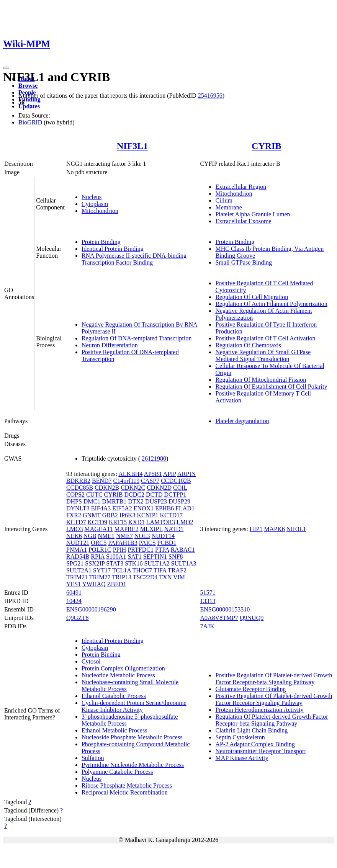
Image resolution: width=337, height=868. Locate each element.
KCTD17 (172, 515)
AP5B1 (153, 474)
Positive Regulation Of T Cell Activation (265, 338)
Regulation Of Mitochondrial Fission (261, 380)
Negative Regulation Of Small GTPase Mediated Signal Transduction (263, 356)
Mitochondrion (100, 211)
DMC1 (92, 501)
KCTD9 (97, 522)
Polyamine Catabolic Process (117, 772)
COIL (180, 488)
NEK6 (74, 536)
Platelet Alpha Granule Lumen (253, 214)
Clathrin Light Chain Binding (251, 730)
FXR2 (74, 515)
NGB (90, 536)
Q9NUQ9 (252, 618)
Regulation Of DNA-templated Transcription (137, 338)
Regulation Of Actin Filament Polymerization (271, 304)
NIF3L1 (132, 146)
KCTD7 (76, 522)
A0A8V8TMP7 (219, 618)
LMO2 (185, 522)
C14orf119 (127, 481)
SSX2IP (95, 563)
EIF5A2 (122, 508)
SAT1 (134, 557)
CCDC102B (176, 481)
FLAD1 (185, 508)
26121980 (154, 459)
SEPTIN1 (155, 557)
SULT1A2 (157, 563)
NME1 (106, 536)
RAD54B (78, 557)
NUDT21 (78, 543)
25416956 (210, 96)
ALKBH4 (130, 474)
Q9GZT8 (78, 618)
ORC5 (99, 543)
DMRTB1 (114, 501)
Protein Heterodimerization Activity (259, 710)
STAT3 (115, 563)
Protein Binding (101, 242)
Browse (28, 86)
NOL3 (142, 536)
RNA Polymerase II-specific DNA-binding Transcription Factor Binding (134, 259)
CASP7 (150, 481)
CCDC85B (80, 488)
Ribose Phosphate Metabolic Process (127, 785)
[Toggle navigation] (6, 68)
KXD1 (137, 522)
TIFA (160, 570)
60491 (74, 593)
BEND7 (102, 481)
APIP (170, 474)
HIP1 (256, 529)
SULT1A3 (184, 563)
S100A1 (116, 557)
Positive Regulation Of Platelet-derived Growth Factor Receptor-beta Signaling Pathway (274, 679)
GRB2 (110, 515)
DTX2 (136, 501)
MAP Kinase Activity (242, 758)
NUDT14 (163, 536)
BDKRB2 (78, 481)
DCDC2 (134, 494)
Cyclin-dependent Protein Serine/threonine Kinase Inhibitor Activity (134, 706)
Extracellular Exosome (243, 221)
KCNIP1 (148, 515)
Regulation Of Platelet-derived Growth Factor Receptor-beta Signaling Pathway (272, 720)
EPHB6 (164, 508)
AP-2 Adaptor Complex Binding (255, 744)
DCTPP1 (175, 494)
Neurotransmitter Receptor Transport (260, 751)
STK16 (134, 563)
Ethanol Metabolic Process (115, 730)
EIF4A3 (101, 508)
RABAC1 (183, 550)
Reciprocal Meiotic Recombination (125, 792)
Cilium (224, 200)
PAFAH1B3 (123, 543)
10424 (74, 601)
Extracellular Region (241, 187)
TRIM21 (77, 577)
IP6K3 (128, 515)
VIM (179, 577)
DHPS (74, 501)
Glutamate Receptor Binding (250, 689)
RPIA (98, 557)
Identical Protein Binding (113, 249)
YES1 (74, 584)
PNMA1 (77, 550)
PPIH (120, 550)
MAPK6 (275, 529)
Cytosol (91, 661)
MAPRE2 (127, 529)
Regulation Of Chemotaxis (248, 345)
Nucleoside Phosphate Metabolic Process (132, 737)
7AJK (207, 626)
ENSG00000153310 (225, 609)
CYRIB (266, 146)
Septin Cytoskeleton (240, 737)
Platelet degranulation (242, 421)
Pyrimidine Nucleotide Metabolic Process (133, 765)
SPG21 (75, 563)
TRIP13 (122, 577)
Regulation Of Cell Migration (252, 297)
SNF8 (176, 557)
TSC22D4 (145, 577)
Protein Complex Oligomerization (123, 668)
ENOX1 (144, 508)
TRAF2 (177, 570)
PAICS (147, 543)
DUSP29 (179, 501)
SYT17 (102, 570)
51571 (208, 593)
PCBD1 (167, 543)
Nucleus (92, 197)
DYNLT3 (78, 508)
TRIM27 (100, 577)
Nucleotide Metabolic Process (118, 675)
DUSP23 (156, 501)
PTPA (162, 550)
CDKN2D (159, 488)
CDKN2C (133, 488)
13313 (208, 601)
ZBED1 (117, 584)
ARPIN (186, 474)
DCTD (154, 494)
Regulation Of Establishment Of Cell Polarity (271, 387)
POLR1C (100, 550)
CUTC (94, 494)
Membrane (228, 207)
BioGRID (30, 122)
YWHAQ (94, 584)
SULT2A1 (79, 570)
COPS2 (75, 494)
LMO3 (75, 529)
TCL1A (122, 570)
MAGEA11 (98, 529)
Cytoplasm (95, 204)
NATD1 (174, 529)
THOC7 (142, 570)
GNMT (92, 515)
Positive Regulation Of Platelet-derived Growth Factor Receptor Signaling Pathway (274, 699)
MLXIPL (151, 529)
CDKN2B (107, 488)
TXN (165, 577)
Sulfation (93, 758)
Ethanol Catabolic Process (114, 696)
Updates (29, 106)
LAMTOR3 (161, 522)
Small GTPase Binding (244, 262)
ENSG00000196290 (91, 609)
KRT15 (118, 522)
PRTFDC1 (141, 550)
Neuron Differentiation (110, 345)
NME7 (124, 536)
